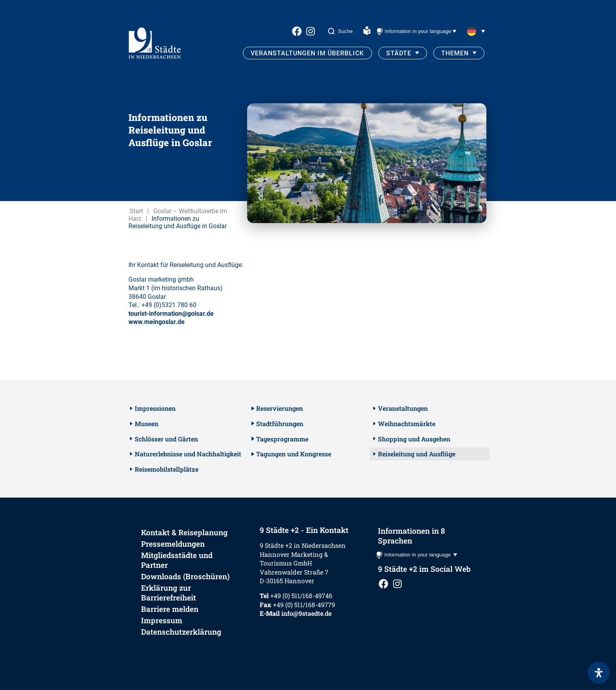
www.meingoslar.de (157, 322)
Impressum (162, 620)
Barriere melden (170, 609)
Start (136, 211)
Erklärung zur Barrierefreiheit (169, 593)
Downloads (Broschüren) (185, 576)
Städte (399, 53)
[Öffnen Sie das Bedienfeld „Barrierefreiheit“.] (599, 673)
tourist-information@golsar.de (171, 314)
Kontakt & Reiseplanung (184, 532)
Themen (455, 53)
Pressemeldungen (173, 544)
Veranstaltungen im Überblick (307, 53)
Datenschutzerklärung (181, 632)
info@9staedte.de (306, 613)
